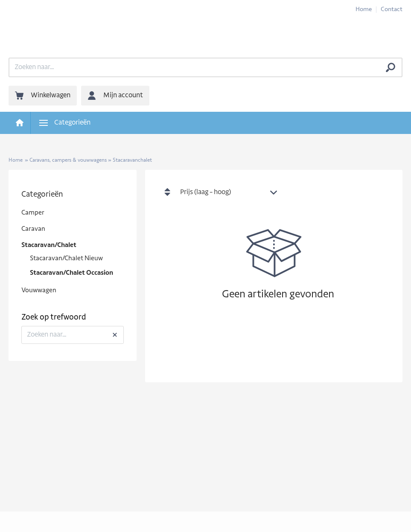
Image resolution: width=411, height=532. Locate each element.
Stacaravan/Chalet (49, 246)
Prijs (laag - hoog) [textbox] (205, 192)
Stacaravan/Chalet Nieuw (66, 259)
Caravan (33, 229)
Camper (33, 213)
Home (364, 10)
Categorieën (42, 195)
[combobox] (231, 193)
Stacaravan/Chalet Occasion (71, 273)
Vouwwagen (39, 291)
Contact (392, 10)
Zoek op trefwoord (54, 318)
